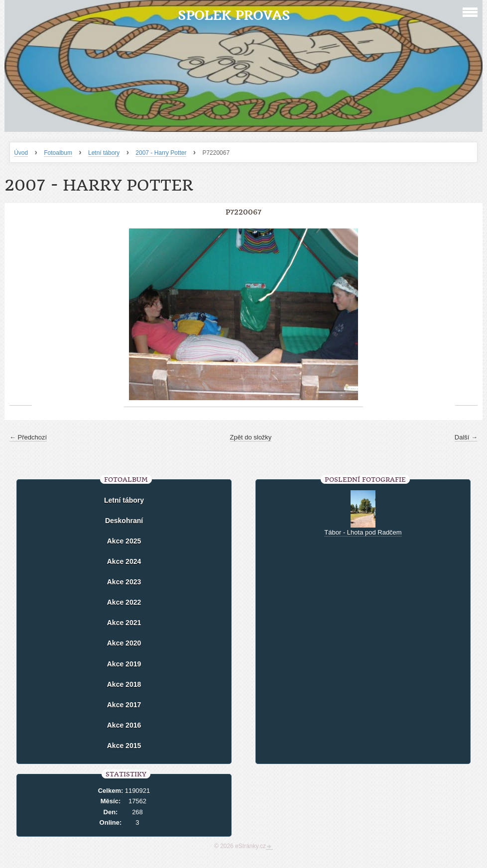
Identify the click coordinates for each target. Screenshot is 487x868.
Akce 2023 (124, 582)
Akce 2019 (124, 664)
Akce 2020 (124, 643)
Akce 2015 (124, 746)
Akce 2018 (124, 684)
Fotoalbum (58, 153)
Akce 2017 (124, 705)
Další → (466, 437)
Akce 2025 (124, 541)
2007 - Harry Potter (161, 153)
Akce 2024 (124, 561)
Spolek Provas (234, 15)
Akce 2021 (124, 623)
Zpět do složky (251, 437)
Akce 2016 (124, 725)
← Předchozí (28, 437)
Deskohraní (124, 521)
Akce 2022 (124, 602)
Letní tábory (104, 153)
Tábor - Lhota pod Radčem (363, 532)
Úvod (21, 153)
